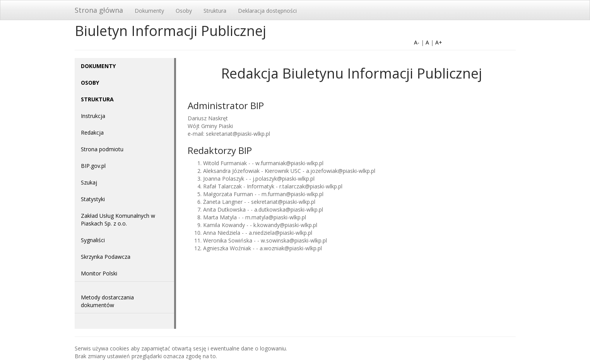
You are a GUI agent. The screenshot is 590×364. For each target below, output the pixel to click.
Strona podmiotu (102, 149)
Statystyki (93, 199)
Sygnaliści (93, 240)
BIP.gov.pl (93, 166)
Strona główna (99, 10)
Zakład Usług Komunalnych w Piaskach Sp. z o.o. (118, 220)
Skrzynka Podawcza (106, 257)
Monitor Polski (99, 273)
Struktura (215, 11)
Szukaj (89, 182)
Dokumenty (149, 11)
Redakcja (92, 132)
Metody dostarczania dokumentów (107, 301)
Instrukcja (93, 116)
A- (417, 42)
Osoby (184, 11)
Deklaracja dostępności (267, 11)
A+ (439, 42)
